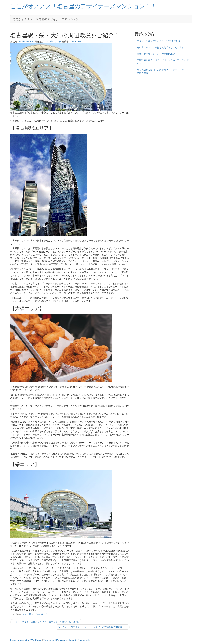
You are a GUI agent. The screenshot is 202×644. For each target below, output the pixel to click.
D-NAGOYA (76, 42)
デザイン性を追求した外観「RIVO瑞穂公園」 (160, 41)
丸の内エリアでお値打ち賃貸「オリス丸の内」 (160, 47)
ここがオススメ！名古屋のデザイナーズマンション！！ (83, 6)
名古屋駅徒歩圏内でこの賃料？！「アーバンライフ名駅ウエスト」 (163, 71)
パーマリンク (41, 614)
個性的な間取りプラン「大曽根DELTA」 (157, 54)
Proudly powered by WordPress (26, 640)
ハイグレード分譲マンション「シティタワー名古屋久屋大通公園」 (92, 627)
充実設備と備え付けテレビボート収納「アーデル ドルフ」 (163, 62)
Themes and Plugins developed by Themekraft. (67, 640)
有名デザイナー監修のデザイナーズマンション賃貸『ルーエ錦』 (46, 622)
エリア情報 (28, 614)
